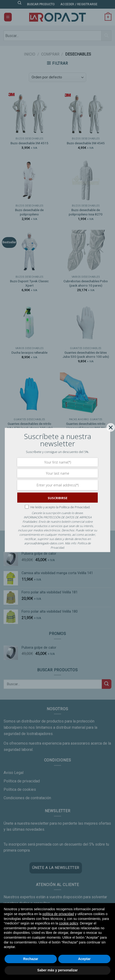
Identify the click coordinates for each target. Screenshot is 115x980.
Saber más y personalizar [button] (58, 970)
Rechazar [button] (31, 959)
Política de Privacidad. (75, 507)
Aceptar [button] (84, 959)
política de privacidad (58, 914)
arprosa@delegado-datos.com (44, 543)
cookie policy (68, 923)
